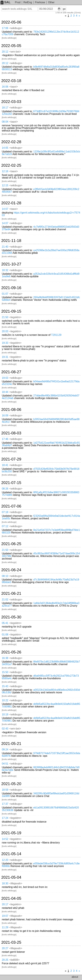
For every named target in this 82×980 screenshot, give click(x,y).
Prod (18, 2)
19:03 (5, 378)
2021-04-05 (11, 898)
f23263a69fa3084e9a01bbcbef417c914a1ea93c (41, 517)
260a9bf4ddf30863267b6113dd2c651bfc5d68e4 (41, 299)
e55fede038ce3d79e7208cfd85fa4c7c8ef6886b (41, 865)
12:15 (5, 185)
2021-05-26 (11, 652)
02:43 (5, 729)
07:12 (5, 526)
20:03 (5, 331)
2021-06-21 (11, 593)
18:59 (5, 790)
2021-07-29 (11, 459)
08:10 (5, 576)
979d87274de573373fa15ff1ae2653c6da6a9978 (41, 755)
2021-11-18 (11, 241)
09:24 (5, 750)
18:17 (5, 108)
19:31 (5, 357)
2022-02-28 (11, 142)
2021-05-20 (11, 784)
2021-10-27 (11, 264)
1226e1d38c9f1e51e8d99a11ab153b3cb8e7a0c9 (41, 153)
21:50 (5, 317)
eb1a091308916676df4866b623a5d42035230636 (40, 809)
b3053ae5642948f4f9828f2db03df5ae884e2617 (41, 421)
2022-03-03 (11, 102)
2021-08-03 (11, 433)
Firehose (40, 2)
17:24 (5, 818)
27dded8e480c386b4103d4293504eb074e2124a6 (41, 397)
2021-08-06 (11, 410)
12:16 (5, 171)
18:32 (5, 270)
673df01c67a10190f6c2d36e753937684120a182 (41, 113)
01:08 (5, 635)
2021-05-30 (11, 617)
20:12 (5, 52)
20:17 (5, 904)
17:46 (5, 439)
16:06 (5, 87)
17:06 (5, 28)
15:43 (5, 686)
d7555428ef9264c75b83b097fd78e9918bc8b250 (41, 470)
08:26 (5, 489)
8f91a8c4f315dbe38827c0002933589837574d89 (41, 494)
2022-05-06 (11, 22)
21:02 (5, 600)
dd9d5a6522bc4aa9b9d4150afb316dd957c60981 (41, 705)
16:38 (5, 658)
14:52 (5, 839)
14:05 (5, 148)
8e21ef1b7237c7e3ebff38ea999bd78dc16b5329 (41, 531)
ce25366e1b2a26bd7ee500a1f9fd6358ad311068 (41, 252)
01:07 (5, 294)
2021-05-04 (11, 877)
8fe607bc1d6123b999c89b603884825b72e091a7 (41, 663)
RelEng (28, 2)
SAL (6, 2)
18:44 (5, 392)
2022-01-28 (11, 203)
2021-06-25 (11, 544)
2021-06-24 (11, 570)
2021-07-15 (11, 483)
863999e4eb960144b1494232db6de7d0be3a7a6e (41, 769)
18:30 (5, 883)
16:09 (5, 415)
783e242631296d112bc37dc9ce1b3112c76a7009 (40, 33)
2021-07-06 (11, 506)
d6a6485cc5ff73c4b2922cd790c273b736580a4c (40, 677)
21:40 (5, 247)
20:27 (5, 948)
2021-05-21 (11, 744)
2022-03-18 (11, 81)
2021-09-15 (11, 311)
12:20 (5, 860)
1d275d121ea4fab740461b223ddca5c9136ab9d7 (41, 444)
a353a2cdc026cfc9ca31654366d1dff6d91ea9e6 (41, 275)
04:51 (5, 764)
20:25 (5, 960)
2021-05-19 (11, 833)
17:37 (5, 804)
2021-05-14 (11, 854)
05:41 (5, 623)
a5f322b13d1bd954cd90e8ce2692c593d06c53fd (41, 691)
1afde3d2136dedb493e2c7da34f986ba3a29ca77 (41, 604)
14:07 (5, 209)
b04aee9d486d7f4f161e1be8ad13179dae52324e (41, 383)
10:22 (5, 700)
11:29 (5, 927)
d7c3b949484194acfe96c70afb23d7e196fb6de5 (40, 581)
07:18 (5, 512)
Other (51, 2)
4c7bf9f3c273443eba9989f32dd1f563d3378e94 (41, 228)
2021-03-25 (11, 942)
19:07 (5, 916)
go (64, 9)
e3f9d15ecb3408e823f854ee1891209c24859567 (41, 190)
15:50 (5, 672)
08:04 (5, 122)
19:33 (5, 343)
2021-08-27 (11, 372)
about (75, 977)
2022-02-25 (11, 165)
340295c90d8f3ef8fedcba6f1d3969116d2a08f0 (41, 795)
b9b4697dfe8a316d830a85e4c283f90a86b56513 (41, 68)
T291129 (56, 335)
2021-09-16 (11, 288)
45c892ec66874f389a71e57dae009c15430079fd (41, 555)
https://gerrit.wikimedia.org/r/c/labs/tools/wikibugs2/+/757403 (41, 214)
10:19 (5, 714)
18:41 (5, 465)
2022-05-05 (11, 46)
